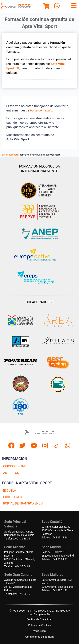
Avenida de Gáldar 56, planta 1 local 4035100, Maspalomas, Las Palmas (20, 585)
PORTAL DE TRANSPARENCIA (23, 504)
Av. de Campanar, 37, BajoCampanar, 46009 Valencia (19, 533)
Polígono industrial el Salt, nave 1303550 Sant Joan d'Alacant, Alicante (19, 557)
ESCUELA (10, 491)
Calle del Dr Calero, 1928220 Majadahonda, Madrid (58, 554)
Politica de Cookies (39, 625)
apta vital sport (10, 155)
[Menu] (46, 7)
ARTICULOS (11, 473)
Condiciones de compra (39, 637)
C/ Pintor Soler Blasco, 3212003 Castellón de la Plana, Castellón (58, 530)
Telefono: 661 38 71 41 (55, 590)
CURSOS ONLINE (15, 466)
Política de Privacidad (39, 619)
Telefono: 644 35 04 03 (17, 566)
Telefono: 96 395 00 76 (17, 594)
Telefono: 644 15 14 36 (55, 538)
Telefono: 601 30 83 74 (17, 539)
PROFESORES (12, 497)
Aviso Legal (39, 631)
